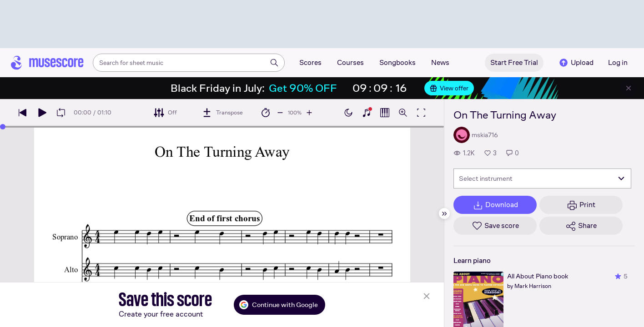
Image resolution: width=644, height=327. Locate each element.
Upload (576, 63)
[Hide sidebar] (444, 213)
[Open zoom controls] (403, 113)
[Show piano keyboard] (367, 113)
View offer (449, 88)
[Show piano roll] (385, 113)
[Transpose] (222, 113)
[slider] (3, 127)
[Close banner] (629, 88)
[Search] (274, 63)
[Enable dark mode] (348, 113)
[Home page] (47, 63)
